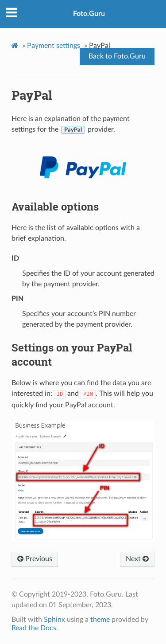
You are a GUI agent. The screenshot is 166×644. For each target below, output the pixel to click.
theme (100, 620)
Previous (35, 559)
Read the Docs (34, 628)
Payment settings (54, 46)
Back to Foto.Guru (117, 56)
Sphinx (54, 620)
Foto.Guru (89, 14)
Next (137, 559)
